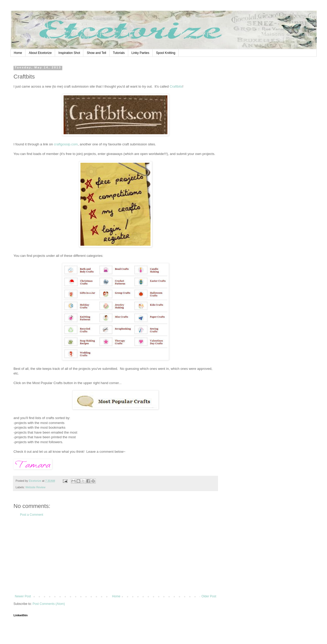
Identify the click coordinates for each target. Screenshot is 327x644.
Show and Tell (96, 53)
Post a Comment (32, 515)
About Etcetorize (40, 53)
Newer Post (23, 596)
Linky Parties (141, 53)
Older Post (209, 596)
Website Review (35, 487)
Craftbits (176, 86)
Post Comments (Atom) (49, 604)
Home (18, 53)
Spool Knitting (166, 53)
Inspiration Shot (69, 53)
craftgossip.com (66, 144)
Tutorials (119, 53)
